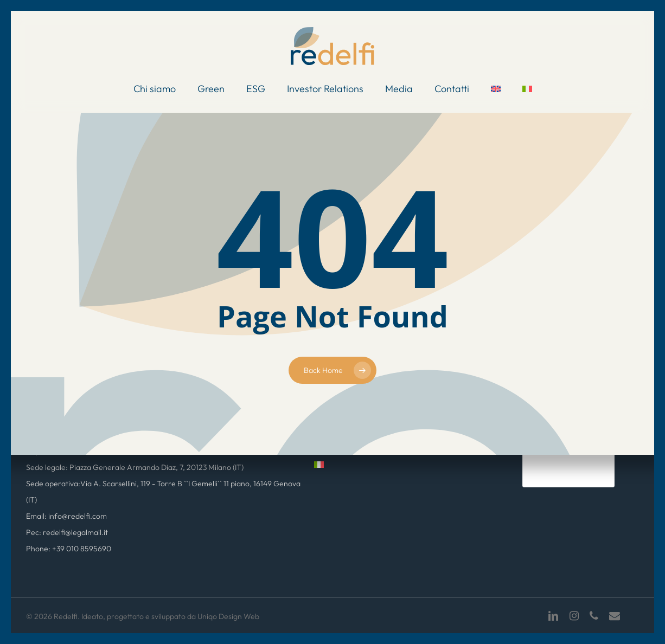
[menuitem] (496, 89)
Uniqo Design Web (228, 616)
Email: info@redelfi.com (66, 516)
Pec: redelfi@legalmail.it (67, 532)
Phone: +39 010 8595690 (69, 549)
